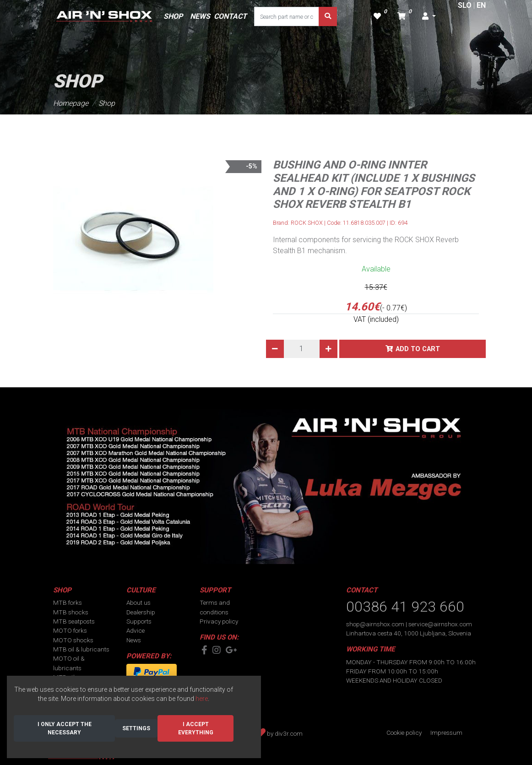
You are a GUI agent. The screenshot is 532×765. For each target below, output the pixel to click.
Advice (136, 630)
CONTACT (230, 16)
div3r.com (289, 733)
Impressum (446, 732)
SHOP (173, 16)
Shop (107, 103)
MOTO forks (70, 630)
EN (481, 5)
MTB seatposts (74, 621)
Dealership (141, 612)
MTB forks (68, 602)
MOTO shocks (73, 640)
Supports (139, 621)
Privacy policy (219, 621)
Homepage (71, 103)
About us (138, 602)
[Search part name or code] (287, 16)
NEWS (200, 16)
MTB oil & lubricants (81, 649)
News (134, 640)
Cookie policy (404, 732)
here (202, 699)
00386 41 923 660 (405, 607)
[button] (429, 16)
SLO (465, 5)
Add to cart (418, 349)
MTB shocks (71, 612)
